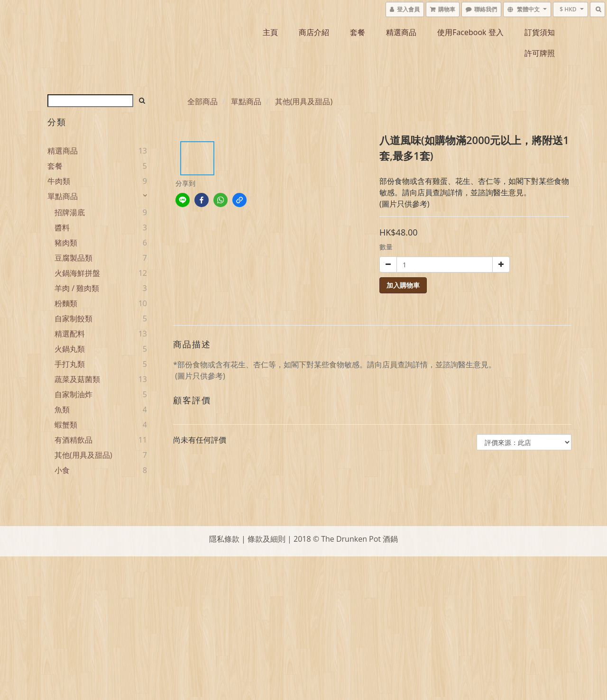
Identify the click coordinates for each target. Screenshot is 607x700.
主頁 (270, 32)
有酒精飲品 (74, 440)
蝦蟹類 (66, 425)
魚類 (62, 409)
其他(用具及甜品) (83, 455)
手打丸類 (70, 364)
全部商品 (202, 101)
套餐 (358, 32)
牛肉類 (59, 181)
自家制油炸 (74, 394)
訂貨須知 (540, 32)
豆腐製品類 (74, 258)
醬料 (62, 227)
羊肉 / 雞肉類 (77, 288)
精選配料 (70, 334)
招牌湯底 (70, 212)
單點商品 (63, 196)
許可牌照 (540, 53)
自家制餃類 (74, 318)
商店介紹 (314, 32)
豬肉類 (66, 243)
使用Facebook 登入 (470, 32)
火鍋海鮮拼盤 (77, 273)
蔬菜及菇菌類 (77, 379)
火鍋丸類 (70, 349)
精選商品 (401, 32)
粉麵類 (66, 303)
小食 (62, 470)
